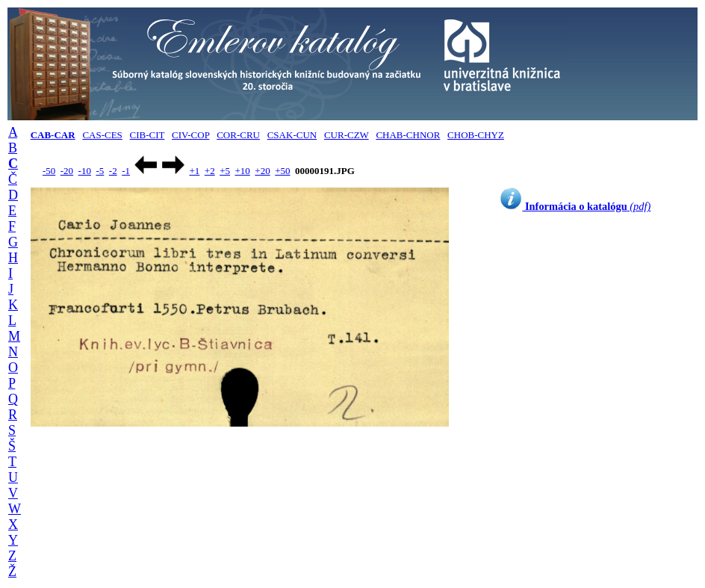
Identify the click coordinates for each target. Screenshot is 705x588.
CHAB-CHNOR (408, 135)
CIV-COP (190, 135)
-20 (67, 171)
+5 (225, 171)
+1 (194, 171)
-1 (126, 171)
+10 (243, 171)
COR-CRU (238, 135)
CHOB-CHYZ (476, 135)
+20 (262, 171)
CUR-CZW (347, 135)
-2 (113, 171)
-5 (100, 171)
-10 (85, 171)
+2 (210, 171)
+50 (282, 171)
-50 (49, 171)
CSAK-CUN (292, 135)
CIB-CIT (147, 135)
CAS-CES (102, 135)
